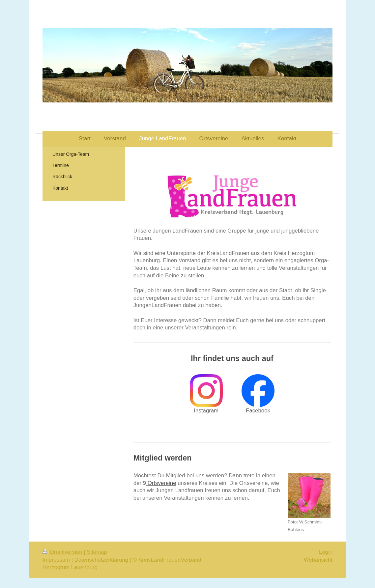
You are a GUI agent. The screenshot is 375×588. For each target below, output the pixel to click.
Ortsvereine (161, 483)
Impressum (56, 560)
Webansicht (318, 560)
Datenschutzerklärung (101, 560)
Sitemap (97, 552)
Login (326, 552)
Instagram (206, 411)
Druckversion (63, 552)
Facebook (258, 411)
